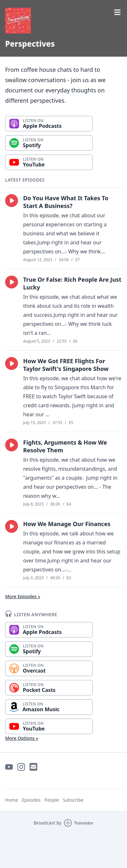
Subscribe (73, 800)
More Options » (22, 738)
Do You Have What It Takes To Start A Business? (66, 202)
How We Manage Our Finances (67, 524)
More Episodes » (23, 596)
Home (12, 800)
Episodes (31, 800)
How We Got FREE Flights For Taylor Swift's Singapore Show (66, 365)
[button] (12, 201)
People (52, 800)
